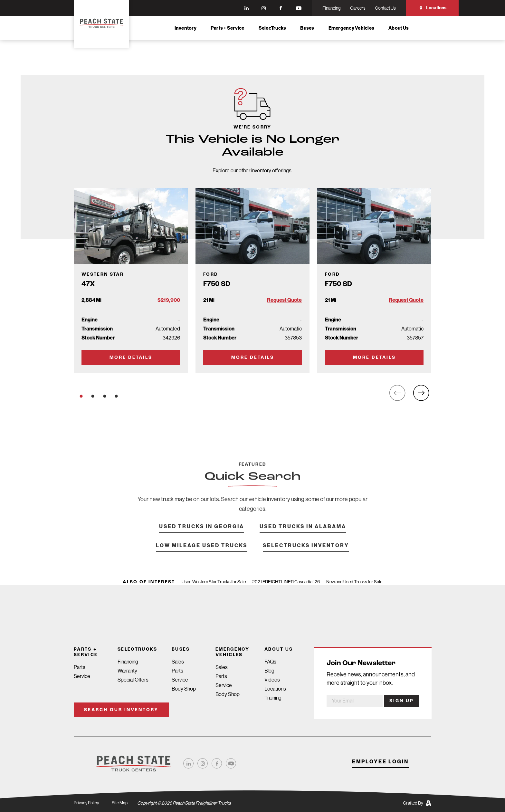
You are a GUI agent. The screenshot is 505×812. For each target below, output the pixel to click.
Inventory (186, 28)
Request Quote (284, 300)
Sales (178, 662)
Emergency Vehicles (352, 28)
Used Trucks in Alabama (303, 537)
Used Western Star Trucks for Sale (214, 582)
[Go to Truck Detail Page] (131, 280)
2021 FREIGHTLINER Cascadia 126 (286, 582)
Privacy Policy (87, 803)
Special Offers (133, 680)
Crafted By (417, 803)
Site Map (121, 803)
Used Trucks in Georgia (202, 537)
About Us (399, 28)
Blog (269, 671)
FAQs (270, 662)
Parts (80, 667)
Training (273, 698)
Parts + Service (228, 28)
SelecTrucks (272, 28)
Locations (433, 8)
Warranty (127, 671)
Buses (307, 28)
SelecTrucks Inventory (306, 556)
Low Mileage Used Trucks (202, 556)
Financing (128, 662)
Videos (272, 680)
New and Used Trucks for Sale (354, 582)
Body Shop (184, 689)
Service (82, 676)
